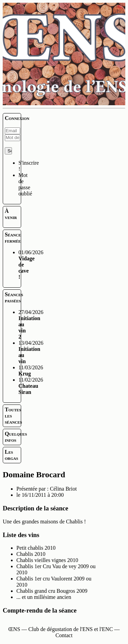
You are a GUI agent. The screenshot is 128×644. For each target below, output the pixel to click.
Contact (64, 635)
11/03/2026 (31, 371)
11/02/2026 (31, 386)
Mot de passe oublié (25, 184)
